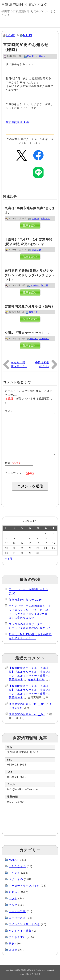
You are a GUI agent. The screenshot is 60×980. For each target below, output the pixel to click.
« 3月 (9, 559)
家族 (12, 944)
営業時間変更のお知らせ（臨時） (30, 306)
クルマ (13, 905)
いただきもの (17, 866)
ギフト (13, 898)
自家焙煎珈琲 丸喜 (17, 122)
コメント (10, 411)
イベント (14, 873)
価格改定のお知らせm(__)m (27, 704)
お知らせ (41, 56)
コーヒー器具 (17, 911)
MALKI (28, 35)
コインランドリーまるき (24, 924)
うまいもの (16, 879)
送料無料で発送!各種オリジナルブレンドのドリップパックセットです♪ (30, 275)
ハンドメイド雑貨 (20, 931)
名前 (13, 463)
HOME (11, 35)
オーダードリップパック (24, 886)
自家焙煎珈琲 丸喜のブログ (25, 5)
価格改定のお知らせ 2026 (25, 600)
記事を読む (30, 226)
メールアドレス (20, 473)
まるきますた (36, 679)
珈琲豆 (45, 285)
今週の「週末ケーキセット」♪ (27, 333)
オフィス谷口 (35, 974)
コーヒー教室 (17, 918)
